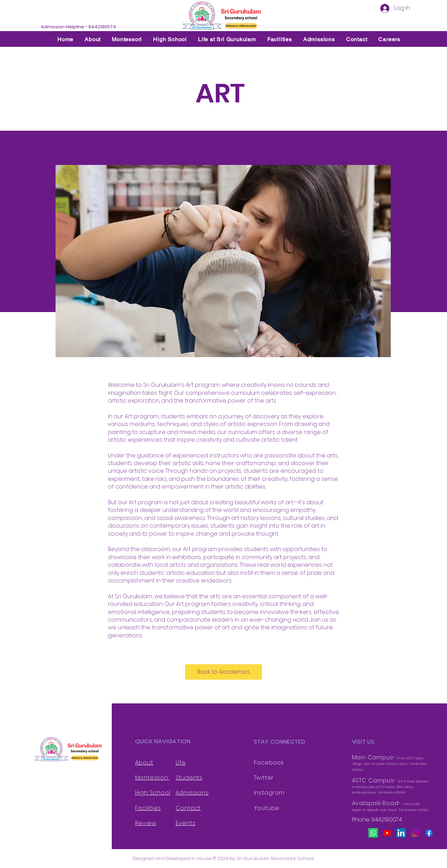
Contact (188, 808)
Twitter (264, 778)
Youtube (267, 808)
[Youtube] (387, 833)
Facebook (269, 763)
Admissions (192, 793)
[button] (93, 39)
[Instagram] (415, 833)
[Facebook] (429, 833)
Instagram (269, 793)
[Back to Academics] (223, 672)
